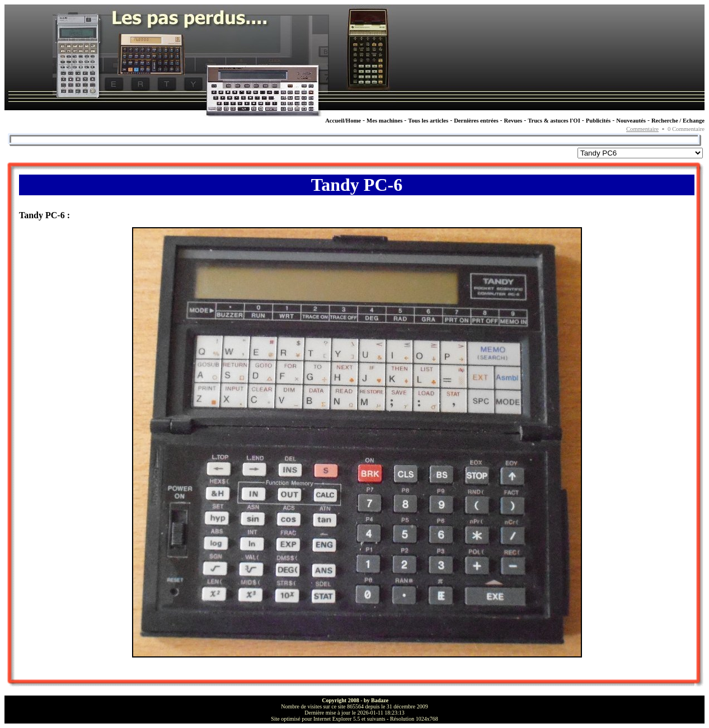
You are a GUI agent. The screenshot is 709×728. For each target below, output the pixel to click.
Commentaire (642, 129)
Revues (513, 121)
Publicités (598, 121)
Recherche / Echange (678, 121)
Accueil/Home (343, 121)
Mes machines (384, 121)
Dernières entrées (476, 121)
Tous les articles (428, 121)
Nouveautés (631, 121)
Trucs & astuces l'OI (554, 121)
